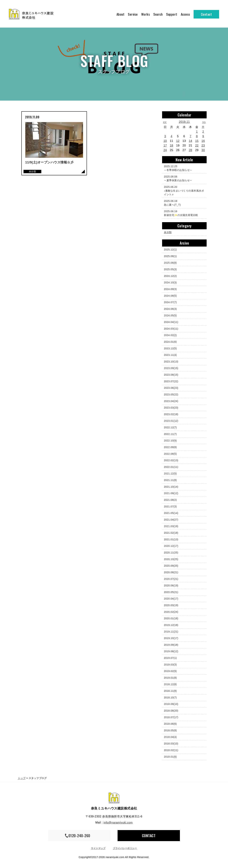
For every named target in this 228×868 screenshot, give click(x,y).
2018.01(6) (170, 757)
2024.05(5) (170, 315)
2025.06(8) (170, 263)
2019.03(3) (170, 665)
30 (203, 150)
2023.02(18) (171, 414)
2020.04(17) (171, 599)
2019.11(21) (171, 632)
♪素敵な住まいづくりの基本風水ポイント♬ (184, 190)
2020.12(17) (171, 546)
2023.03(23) (171, 408)
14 (191, 141)
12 (178, 141)
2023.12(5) (170, 348)
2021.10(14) (171, 487)
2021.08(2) (170, 500)
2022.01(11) (171, 467)
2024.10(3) (170, 283)
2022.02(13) (171, 460)
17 (165, 146)
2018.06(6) (170, 724)
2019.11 (184, 122)
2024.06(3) (170, 309)
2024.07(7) (170, 302)
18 (171, 146)
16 (203, 141)
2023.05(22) (171, 394)
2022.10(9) (170, 441)
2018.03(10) (171, 744)
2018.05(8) (170, 730)
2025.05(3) (170, 269)
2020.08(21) (171, 572)
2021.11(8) (170, 480)
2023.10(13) (171, 362)
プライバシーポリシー (125, 848)
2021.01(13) (171, 539)
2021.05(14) (171, 513)
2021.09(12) (171, 493)
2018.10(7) (170, 697)
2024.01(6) (170, 342)
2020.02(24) (171, 612)
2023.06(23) (171, 388)
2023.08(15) (171, 375)
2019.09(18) (171, 645)
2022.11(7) (170, 434)
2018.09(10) (171, 704)
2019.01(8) (170, 678)
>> (204, 122)
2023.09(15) (171, 368)
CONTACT (149, 836)
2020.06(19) (171, 585)
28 (191, 150)
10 (165, 141)
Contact (206, 14)
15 (197, 141)
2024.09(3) (170, 289)
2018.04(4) (170, 737)
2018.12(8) (170, 684)
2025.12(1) (170, 250)
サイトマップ (98, 848)
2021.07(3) (170, 506)
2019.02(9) (170, 671)
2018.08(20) (171, 711)
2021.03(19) (171, 526)
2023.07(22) (171, 381)
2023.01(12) (171, 421)
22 (197, 146)
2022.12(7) (170, 427)
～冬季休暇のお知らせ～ (183, 168)
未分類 (168, 232)
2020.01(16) (171, 618)
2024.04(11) (171, 322)
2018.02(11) (171, 750)
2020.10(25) (171, 559)
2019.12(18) (171, 625)
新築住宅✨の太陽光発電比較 (183, 213)
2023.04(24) (171, 401)
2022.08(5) (170, 454)
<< (165, 122)
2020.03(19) (171, 605)
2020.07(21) (171, 579)
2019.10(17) (171, 638)
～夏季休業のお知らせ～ (183, 178)
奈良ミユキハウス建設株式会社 (114, 798)
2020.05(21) (171, 592)
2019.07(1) (170, 658)
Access (185, 14)
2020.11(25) (171, 553)
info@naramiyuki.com (118, 823)
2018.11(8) (170, 691)
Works (146, 14)
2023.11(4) (170, 355)
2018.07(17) (171, 717)
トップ (22, 778)
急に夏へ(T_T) (183, 203)
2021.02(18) (171, 533)
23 (203, 146)
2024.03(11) (171, 329)
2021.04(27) (171, 520)
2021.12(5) (170, 474)
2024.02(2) (170, 335)
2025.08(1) (170, 256)
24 (165, 150)
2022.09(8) (170, 447)
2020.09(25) (171, 566)
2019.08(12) (171, 651)
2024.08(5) (170, 296)
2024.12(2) (170, 276)
